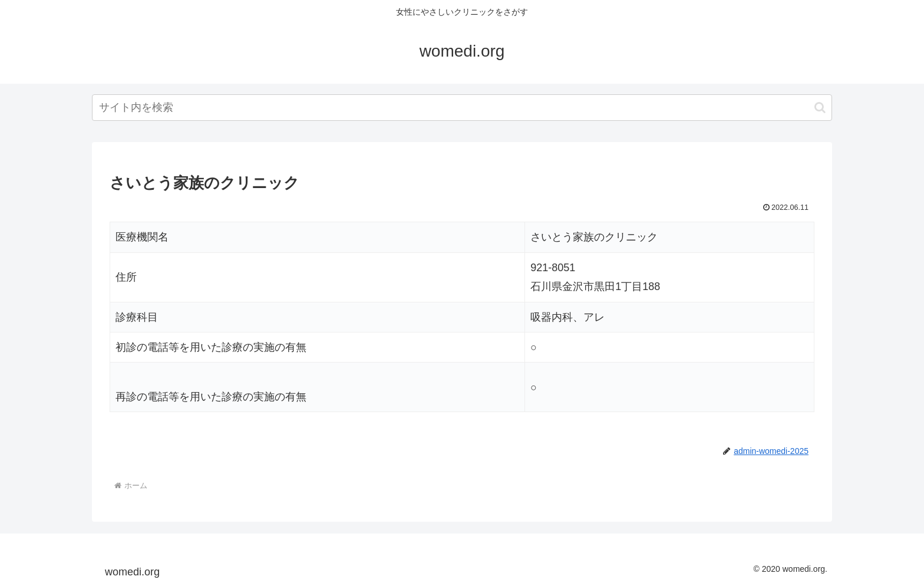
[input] (462, 108)
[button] (820, 108)
